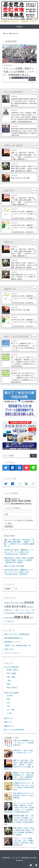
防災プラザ (32, 78)
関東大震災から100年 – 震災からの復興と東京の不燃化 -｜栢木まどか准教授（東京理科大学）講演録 (24, 169)
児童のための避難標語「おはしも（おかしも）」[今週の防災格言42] (24, 743)
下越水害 (21, 603)
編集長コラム (9, 726)
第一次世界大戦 (21, 613)
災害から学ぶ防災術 (18, 78)
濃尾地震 (28, 613)
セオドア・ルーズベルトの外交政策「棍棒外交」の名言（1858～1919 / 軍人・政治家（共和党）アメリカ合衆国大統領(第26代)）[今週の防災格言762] (19, 808)
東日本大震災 (19, 607)
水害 (8, 706)
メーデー (22, 610)
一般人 (9, 680)
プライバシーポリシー (12, 653)
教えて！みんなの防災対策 (14, 730)
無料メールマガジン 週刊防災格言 (17, 634)
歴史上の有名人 (12, 688)
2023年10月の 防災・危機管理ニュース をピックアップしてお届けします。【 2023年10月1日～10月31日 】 (19, 572)
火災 (8, 703)
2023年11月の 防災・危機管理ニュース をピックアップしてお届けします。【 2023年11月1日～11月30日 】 (19, 552)
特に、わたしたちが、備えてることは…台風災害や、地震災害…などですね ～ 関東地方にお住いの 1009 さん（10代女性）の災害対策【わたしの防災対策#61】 (24, 362)
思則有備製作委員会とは (13, 638)
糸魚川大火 (11, 621)
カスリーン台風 (30, 610)
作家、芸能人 (11, 677)
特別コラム (32, 80)
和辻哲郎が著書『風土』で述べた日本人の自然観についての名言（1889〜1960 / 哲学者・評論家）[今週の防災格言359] (19, 820)
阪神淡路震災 (11, 613)
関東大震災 (22, 617)
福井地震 (29, 607)
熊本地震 (11, 618)
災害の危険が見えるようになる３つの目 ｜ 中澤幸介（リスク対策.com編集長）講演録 (24, 277)
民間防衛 (7, 603)
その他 (9, 713)
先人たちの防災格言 (12, 667)
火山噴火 (10, 696)
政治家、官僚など (13, 670)
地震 (26, 78)
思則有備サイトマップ (12, 642)
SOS (10, 610)
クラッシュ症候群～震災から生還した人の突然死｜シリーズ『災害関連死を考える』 (19, 72)
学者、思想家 (11, 673)
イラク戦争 (15, 610)
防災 (5, 613)
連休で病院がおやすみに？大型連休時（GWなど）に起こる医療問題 (24, 795)
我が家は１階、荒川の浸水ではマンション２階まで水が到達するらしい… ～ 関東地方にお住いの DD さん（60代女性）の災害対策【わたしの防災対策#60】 (24, 378)
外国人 (9, 684)
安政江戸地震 (14, 603)
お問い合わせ (9, 649)
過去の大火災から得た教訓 (20, 178)
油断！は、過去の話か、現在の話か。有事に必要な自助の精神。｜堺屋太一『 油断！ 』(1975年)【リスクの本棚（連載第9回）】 (19, 765)
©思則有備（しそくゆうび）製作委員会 (16, 858)
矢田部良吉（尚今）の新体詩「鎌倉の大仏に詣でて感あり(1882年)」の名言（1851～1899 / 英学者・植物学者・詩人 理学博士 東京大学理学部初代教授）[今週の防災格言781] (24, 117)
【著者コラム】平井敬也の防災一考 (17, 645)
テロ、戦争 (11, 710)
